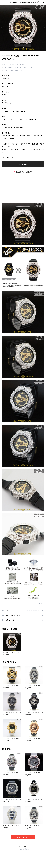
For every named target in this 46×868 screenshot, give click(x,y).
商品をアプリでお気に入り (23, 172)
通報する (42, 603)
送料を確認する (21, 64)
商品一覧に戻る (23, 837)
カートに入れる (23, 164)
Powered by (23, 849)
